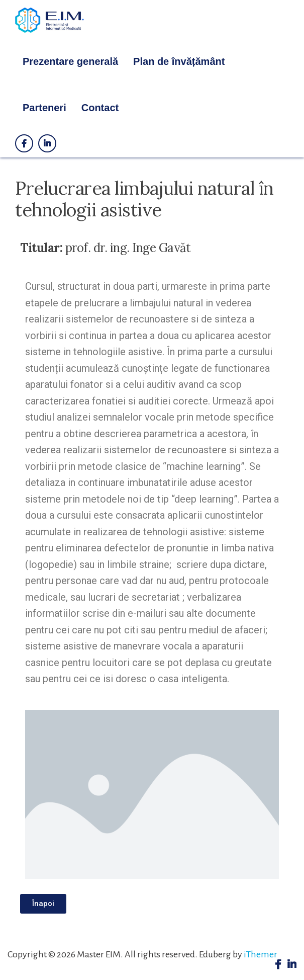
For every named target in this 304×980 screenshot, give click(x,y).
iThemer (261, 954)
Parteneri (44, 108)
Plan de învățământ (179, 61)
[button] (43, 904)
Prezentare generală (70, 61)
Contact (100, 108)
